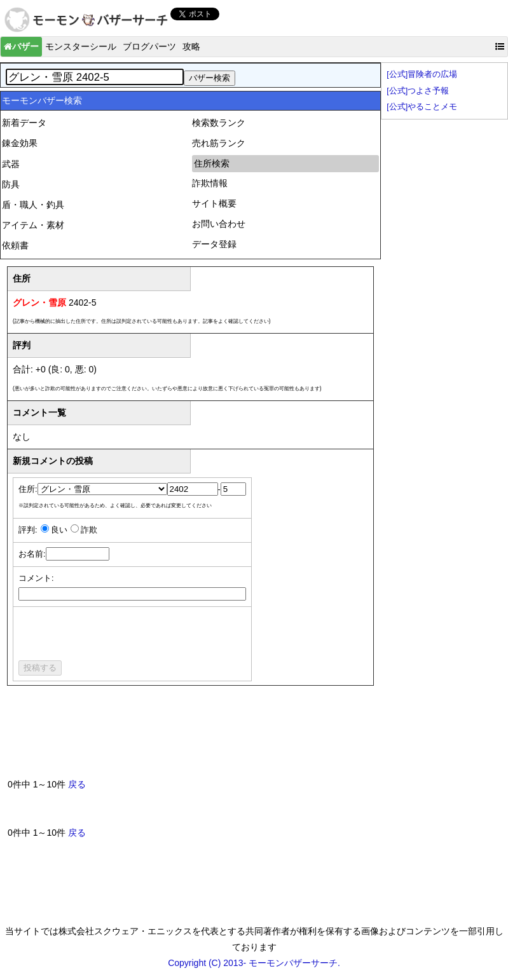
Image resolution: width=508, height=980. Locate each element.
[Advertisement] (239, 737)
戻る (77, 784)
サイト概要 (214, 203)
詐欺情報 (210, 183)
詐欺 (89, 530)
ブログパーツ (149, 46)
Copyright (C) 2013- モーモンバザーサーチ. (254, 963)
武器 (11, 164)
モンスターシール (81, 46)
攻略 (191, 46)
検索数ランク (219, 123)
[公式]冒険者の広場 (422, 74)
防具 (11, 184)
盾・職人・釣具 (33, 205)
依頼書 (15, 245)
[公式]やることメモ (422, 107)
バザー (21, 46)
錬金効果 (20, 143)
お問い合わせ (219, 224)
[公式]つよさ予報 (418, 91)
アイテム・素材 (33, 225)
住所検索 (212, 163)
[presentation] (115, 636)
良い (59, 530)
